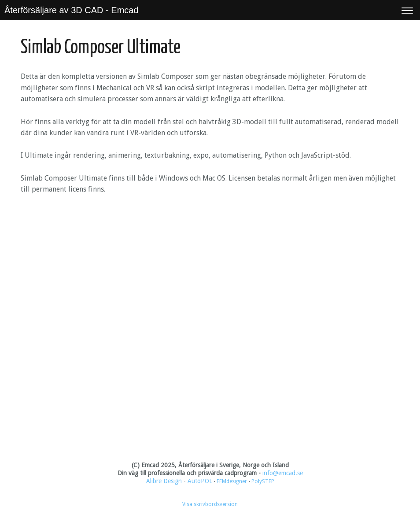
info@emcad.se (283, 473)
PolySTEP (263, 481)
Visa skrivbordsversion (210, 504)
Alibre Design (164, 481)
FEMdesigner (232, 481)
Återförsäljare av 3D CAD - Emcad (72, 10)
